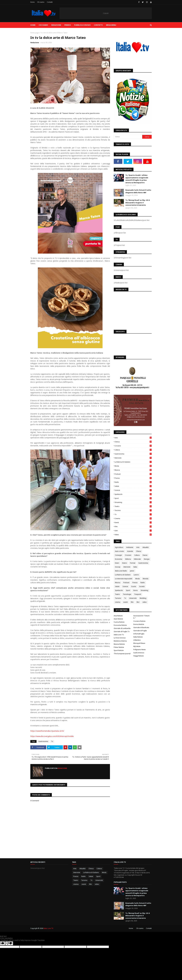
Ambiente (130, 547)
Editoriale (137, 559)
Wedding (143, 598)
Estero (125, 563)
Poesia (133, 478)
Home (32, 2)
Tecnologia (127, 594)
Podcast (133, 474)
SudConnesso (139, 653)
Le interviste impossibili (124, 579)
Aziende (130, 551)
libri (133, 531)
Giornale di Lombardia (122, 628)
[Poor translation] (9, 943)
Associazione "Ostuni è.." (141, 617)
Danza (145, 555)
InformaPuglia (139, 634)
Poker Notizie (119, 647)
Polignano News (140, 649)
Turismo (133, 510)
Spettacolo (133, 494)
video (133, 535)
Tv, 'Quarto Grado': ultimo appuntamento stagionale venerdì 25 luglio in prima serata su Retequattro (137, 179)
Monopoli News (139, 643)
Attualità (146, 547)
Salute (133, 486)
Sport (133, 498)
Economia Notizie (120, 625)
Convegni (118, 555)
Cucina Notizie (119, 622)
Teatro (133, 506)
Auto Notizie (118, 619)
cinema (133, 518)
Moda (133, 466)
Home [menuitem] (33, 25)
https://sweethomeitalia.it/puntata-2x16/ (47, 731)
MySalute (137, 646)
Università (133, 598)
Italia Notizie (138, 637)
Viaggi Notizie (139, 656)
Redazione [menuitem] (56, 25)
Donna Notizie (139, 624)
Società (142, 586)
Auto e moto (120, 551)
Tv (41, 33)
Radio (133, 482)
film (133, 527)
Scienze (133, 490)
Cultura (133, 450)
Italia (135, 567)
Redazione (35, 43)
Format (133, 563)
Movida (146, 579)
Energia (147, 559)
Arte (133, 438)
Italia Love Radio (121, 571)
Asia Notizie (118, 616)
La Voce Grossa (120, 638)
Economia (119, 559)
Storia (135, 590)
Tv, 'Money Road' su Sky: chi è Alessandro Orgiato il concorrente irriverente (138, 203)
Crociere (133, 446)
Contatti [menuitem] (98, 25)
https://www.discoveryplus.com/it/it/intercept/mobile (52, 736)
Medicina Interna (120, 641)
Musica (133, 470)
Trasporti (138, 594)
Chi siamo (41, 2)
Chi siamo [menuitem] (43, 25)
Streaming (133, 502)
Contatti (50, 2)
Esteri (117, 563)
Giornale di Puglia (140, 631)
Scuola (134, 586)
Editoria (128, 559)
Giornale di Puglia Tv (122, 631)
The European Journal (122, 654)
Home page (35, 33)
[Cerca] (128, 137)
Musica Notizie (119, 644)
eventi (133, 522)
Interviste (133, 458)
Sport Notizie (119, 650)
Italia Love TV (48, 928)
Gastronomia (43, 741)
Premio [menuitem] (68, 25)
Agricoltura (119, 547)
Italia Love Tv (119, 635)
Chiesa (133, 442)
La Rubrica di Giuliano (133, 462)
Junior (132, 571)
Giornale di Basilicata (141, 627)
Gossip (118, 567)
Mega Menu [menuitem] (111, 25)
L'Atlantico (137, 640)
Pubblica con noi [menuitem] (82, 25)
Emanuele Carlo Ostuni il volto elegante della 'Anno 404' (138, 191)
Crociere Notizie (139, 621)
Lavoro (136, 575)
